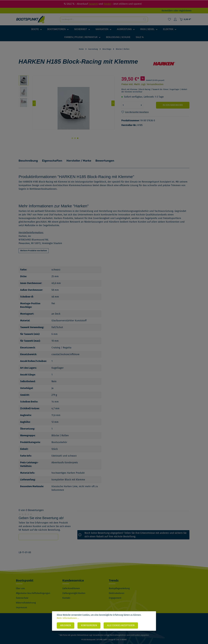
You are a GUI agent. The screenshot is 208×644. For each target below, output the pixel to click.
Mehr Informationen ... (68, 618)
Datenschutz (22, 594)
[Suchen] (145, 19)
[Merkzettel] (169, 19)
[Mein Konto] (175, 19)
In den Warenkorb (173, 105)
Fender (107, 4)
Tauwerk (93, 4)
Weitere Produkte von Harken (34, 247)
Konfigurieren (89, 626)
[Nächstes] (113, 103)
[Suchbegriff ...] (101, 19)
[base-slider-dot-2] (75, 138)
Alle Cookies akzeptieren (121, 626)
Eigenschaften (54, 159)
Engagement (115, 594)
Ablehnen (66, 626)
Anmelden (167, 11)
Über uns (20, 585)
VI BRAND (123, 636)
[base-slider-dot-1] (78, 138)
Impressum (21, 604)
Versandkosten (98, 631)
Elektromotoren (117, 589)
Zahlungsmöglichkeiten (74, 589)
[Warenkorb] (185, 19)
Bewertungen (109, 159)
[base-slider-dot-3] (72, 138)
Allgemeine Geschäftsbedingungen (33, 589)
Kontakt (66, 594)
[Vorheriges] (34, 103)
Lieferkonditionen (71, 585)
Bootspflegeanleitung (119, 585)
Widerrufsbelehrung (26, 599)
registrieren (185, 11)
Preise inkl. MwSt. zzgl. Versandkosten (142, 84)
